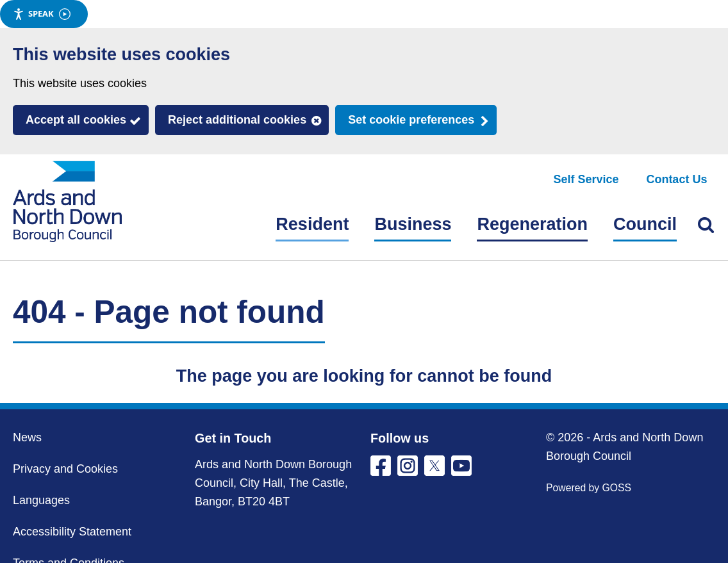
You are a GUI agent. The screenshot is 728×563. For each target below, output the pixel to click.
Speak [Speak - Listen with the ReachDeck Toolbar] (42, 14)
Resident (312, 224)
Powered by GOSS (589, 488)
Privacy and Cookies (65, 469)
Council (645, 224)
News (27, 437)
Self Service (586, 179)
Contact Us (676, 179)
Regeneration (532, 224)
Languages (41, 500)
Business (413, 224)
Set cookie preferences (411, 120)
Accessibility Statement (72, 532)
